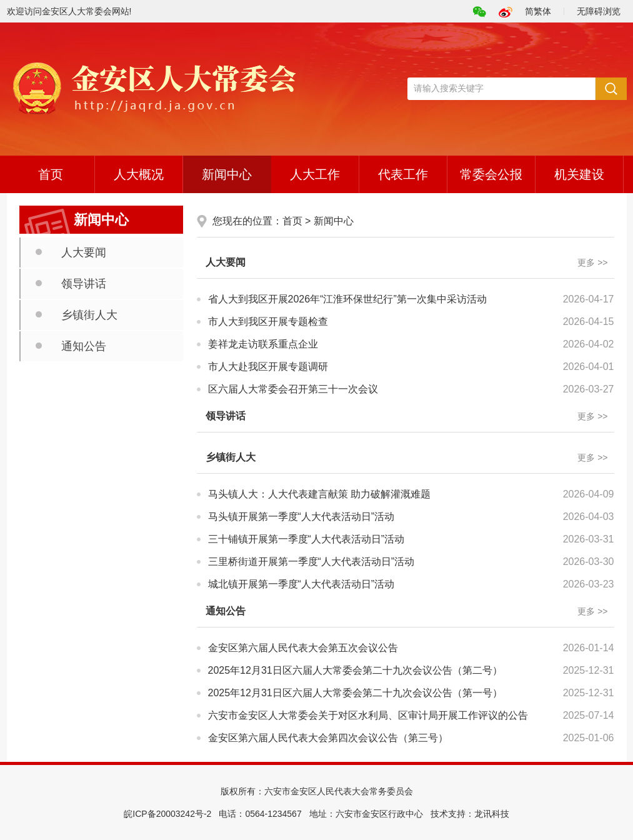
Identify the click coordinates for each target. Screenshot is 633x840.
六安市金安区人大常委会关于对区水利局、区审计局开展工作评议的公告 (368, 715)
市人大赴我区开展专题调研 (268, 367)
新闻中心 (227, 174)
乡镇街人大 (89, 315)
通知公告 (84, 346)
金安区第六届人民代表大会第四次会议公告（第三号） (328, 738)
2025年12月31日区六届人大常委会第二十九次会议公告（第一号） (355, 693)
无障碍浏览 (599, 11)
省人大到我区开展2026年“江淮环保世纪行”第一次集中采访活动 (347, 299)
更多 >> (592, 262)
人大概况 (139, 174)
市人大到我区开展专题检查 (268, 322)
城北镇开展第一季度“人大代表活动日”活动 (302, 584)
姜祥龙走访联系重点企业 (263, 344)
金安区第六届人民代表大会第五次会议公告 (303, 648)
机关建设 (579, 174)
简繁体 (538, 11)
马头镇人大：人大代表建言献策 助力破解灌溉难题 (319, 494)
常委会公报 (491, 174)
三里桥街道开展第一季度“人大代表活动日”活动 (312, 562)
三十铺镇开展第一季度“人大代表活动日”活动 (307, 539)
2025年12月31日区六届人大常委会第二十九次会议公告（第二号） (355, 670)
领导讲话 (84, 284)
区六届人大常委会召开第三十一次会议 (293, 389)
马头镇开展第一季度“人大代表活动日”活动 (302, 517)
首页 (51, 174)
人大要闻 (84, 252)
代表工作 (403, 174)
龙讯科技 (492, 814)
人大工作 (315, 174)
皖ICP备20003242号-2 (167, 814)
